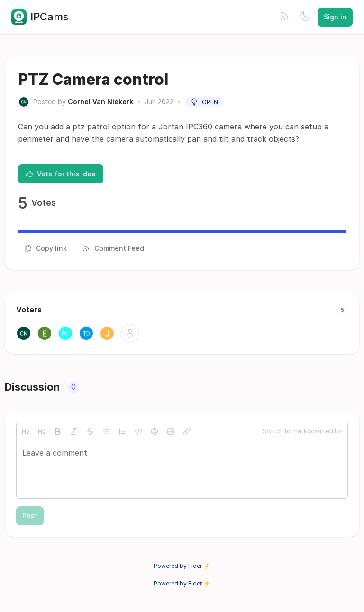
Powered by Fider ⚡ (182, 566)
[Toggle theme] (305, 17)
